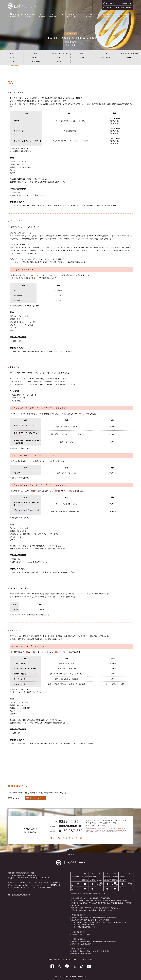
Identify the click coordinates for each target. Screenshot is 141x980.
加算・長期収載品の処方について (19, 895)
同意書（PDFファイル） (35, 798)
